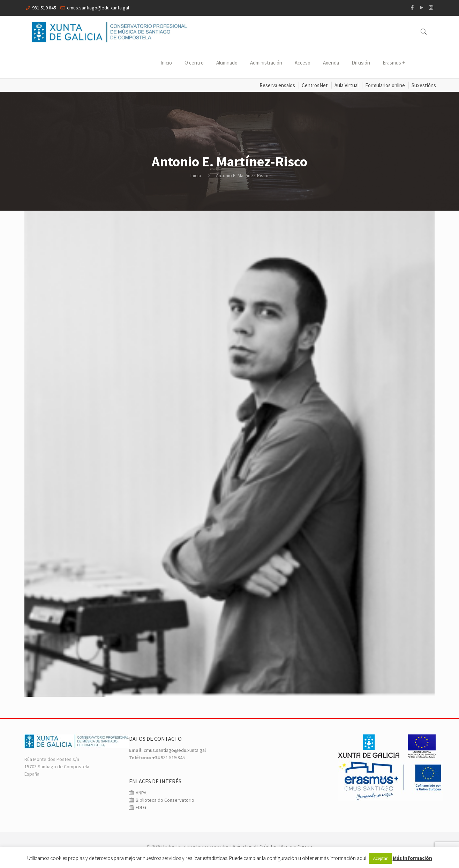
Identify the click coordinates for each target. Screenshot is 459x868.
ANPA (141, 793)
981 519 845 (44, 8)
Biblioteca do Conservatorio (164, 800)
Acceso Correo (296, 846)
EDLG (140, 807)
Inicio (196, 175)
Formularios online (385, 85)
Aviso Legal (244, 846)
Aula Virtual (347, 85)
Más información (412, 858)
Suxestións (424, 85)
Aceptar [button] (380, 858)
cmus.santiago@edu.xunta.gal (98, 8)
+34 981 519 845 (169, 757)
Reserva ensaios (277, 85)
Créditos (269, 846)
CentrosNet (315, 85)
